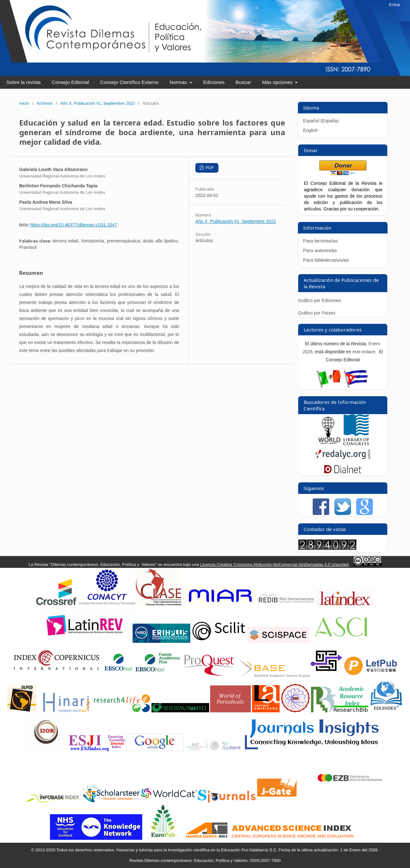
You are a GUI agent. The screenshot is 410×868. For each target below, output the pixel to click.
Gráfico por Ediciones (320, 300)
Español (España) (321, 121)
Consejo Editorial (70, 82)
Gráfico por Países (317, 313)
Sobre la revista (24, 82)
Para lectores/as (320, 241)
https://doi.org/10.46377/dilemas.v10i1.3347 (74, 225)
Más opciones (278, 82)
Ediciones (214, 82)
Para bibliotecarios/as (326, 260)
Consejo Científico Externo (129, 82)
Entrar (395, 5)
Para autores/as (320, 250)
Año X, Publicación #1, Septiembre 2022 (98, 103)
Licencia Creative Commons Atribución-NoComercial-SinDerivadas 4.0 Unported (274, 565)
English (310, 130)
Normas (179, 82)
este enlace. (365, 352)
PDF (209, 168)
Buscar (243, 82)
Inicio (24, 103)
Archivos (45, 103)
